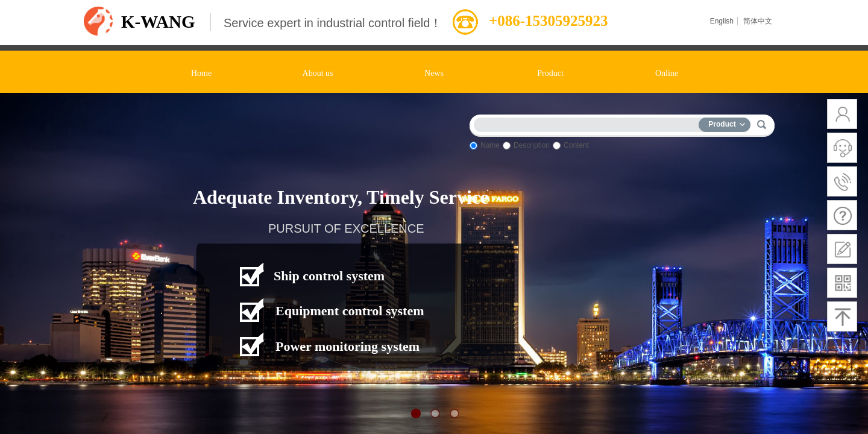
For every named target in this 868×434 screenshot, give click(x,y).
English (722, 21)
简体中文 (758, 21)
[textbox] (589, 123)
